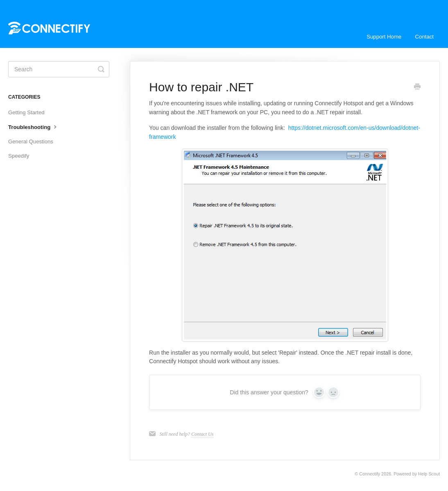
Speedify (19, 156)
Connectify (370, 474)
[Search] (59, 69)
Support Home (384, 37)
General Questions (31, 141)
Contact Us (202, 434)
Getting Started (26, 112)
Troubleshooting (33, 127)
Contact (424, 37)
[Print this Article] (417, 88)
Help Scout (429, 474)
